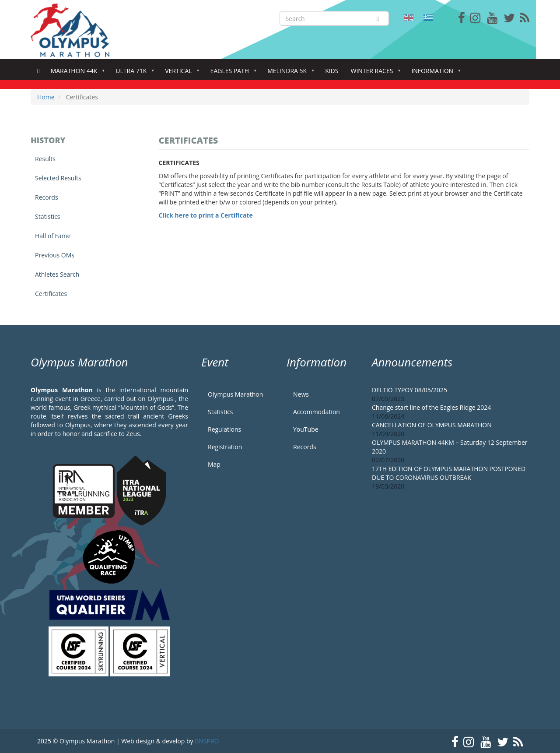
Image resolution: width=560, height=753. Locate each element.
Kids (332, 71)
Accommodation (317, 412)
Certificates (51, 294)
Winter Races (373, 73)
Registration (225, 447)
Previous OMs (55, 255)
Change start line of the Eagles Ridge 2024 (431, 407)
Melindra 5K (289, 73)
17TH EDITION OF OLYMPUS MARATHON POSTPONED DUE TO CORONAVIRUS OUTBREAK (449, 473)
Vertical (180, 73)
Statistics (48, 216)
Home (38, 71)
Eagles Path (232, 73)
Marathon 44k (76, 73)
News (301, 394)
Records (47, 197)
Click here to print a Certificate (206, 215)
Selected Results (58, 178)
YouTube (306, 429)
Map (214, 464)
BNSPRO (207, 741)
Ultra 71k (133, 73)
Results (45, 159)
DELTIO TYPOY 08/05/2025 (409, 390)
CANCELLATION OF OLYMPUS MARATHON (432, 425)
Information (434, 73)
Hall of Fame (53, 236)
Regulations (224, 429)
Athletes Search (57, 274)
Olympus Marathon (235, 394)
